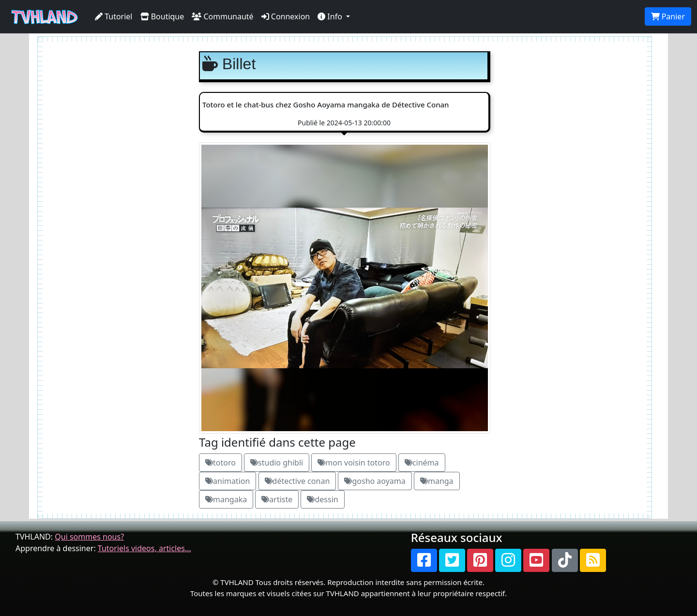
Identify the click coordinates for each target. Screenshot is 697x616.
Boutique (162, 16)
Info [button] (331, 16)
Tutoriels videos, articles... (144, 548)
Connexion (286, 16)
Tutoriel (114, 16)
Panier (668, 16)
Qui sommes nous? (89, 537)
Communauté (222, 16)
